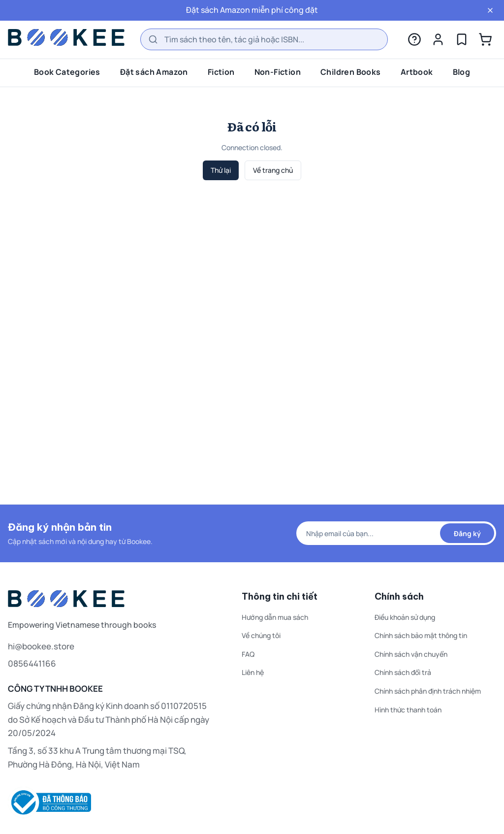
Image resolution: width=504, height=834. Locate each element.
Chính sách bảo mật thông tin (421, 635)
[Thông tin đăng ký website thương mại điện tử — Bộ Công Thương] (109, 802)
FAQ (248, 654)
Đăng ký (467, 533)
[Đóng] (490, 10)
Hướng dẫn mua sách (275, 617)
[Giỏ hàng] (485, 39)
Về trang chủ (273, 170)
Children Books (351, 72)
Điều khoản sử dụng (405, 617)
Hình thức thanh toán (408, 710)
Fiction (221, 72)
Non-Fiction (278, 72)
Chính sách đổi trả (403, 672)
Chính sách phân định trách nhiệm (428, 691)
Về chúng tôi (261, 635)
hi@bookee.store (41, 646)
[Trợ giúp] (414, 39)
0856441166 (32, 663)
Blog (462, 72)
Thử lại (221, 170)
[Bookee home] (66, 37)
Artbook (417, 72)
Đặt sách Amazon (154, 72)
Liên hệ (253, 672)
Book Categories (67, 72)
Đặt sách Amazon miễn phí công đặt (252, 10)
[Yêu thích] (462, 39)
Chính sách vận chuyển (411, 654)
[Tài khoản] (438, 39)
